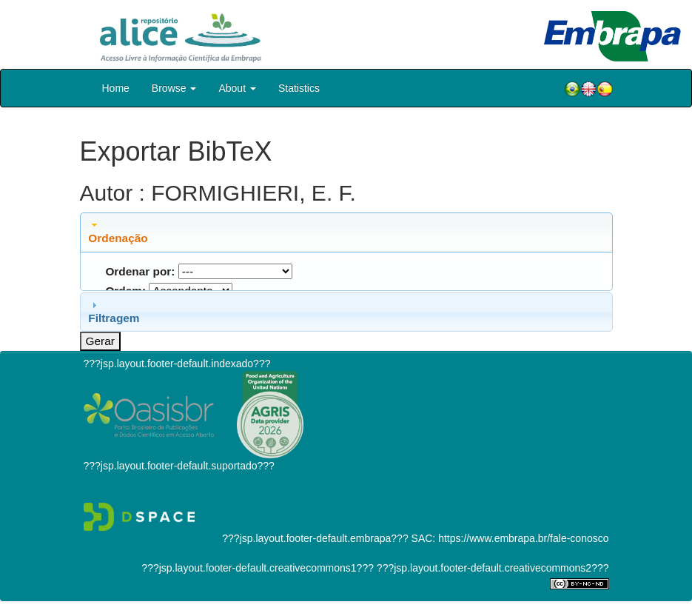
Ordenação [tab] (118, 232)
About (237, 88)
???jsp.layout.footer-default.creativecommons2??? (491, 568)
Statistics (299, 88)
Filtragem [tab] (114, 312)
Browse (174, 88)
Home (116, 88)
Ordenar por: (140, 271)
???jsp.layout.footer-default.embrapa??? (315, 538)
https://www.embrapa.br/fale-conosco (523, 538)
